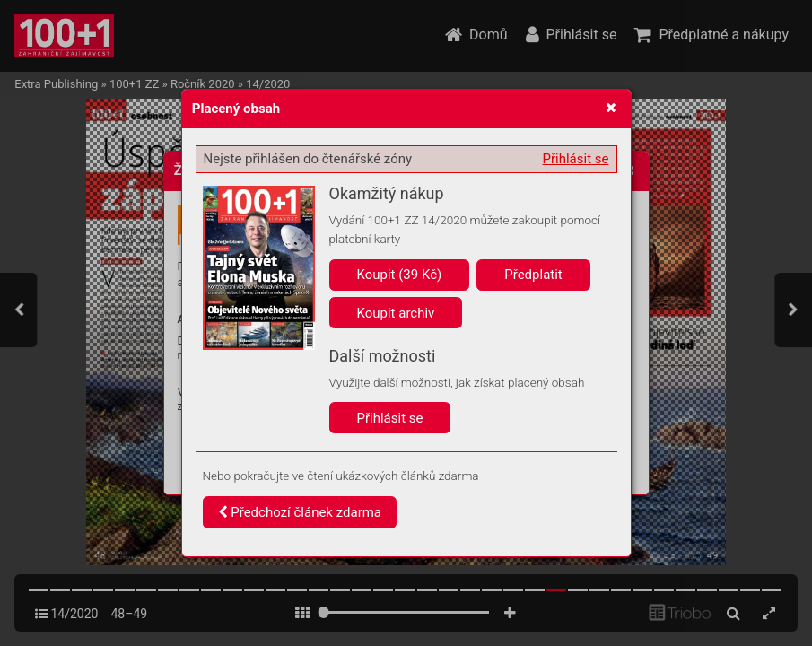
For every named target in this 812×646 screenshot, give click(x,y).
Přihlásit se (576, 159)
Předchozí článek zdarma (300, 512)
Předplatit (533, 275)
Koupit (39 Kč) (400, 275)
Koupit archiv (396, 313)
